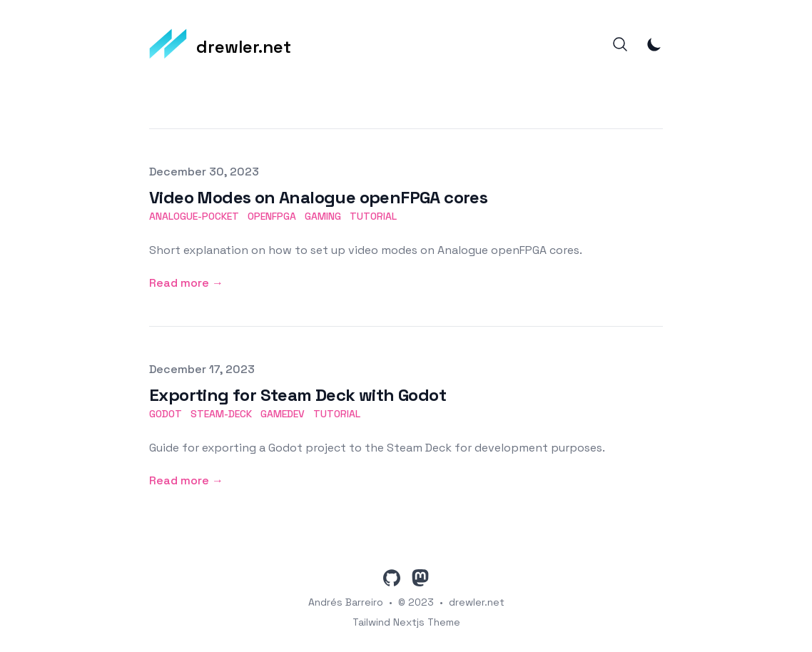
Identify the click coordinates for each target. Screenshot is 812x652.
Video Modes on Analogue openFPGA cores (318, 197)
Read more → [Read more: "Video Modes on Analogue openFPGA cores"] (186, 283)
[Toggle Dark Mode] (654, 44)
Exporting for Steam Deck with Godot (298, 395)
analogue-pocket (194, 216)
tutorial (373, 216)
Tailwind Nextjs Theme (406, 622)
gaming (323, 216)
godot (166, 414)
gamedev (283, 414)
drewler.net (477, 602)
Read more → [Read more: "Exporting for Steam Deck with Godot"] (186, 480)
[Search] (620, 44)
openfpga (272, 216)
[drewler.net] (220, 44)
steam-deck (221, 414)
